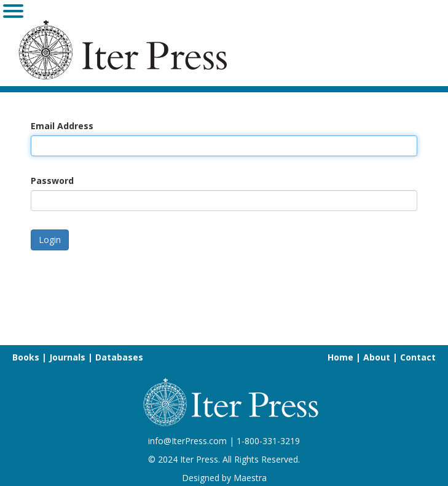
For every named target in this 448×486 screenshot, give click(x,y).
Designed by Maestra (224, 478)
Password (52, 181)
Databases (119, 357)
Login (50, 240)
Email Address (62, 126)
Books (26, 357)
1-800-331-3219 (268, 441)
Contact (418, 357)
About (377, 357)
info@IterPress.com (187, 441)
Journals (67, 357)
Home (340, 357)
